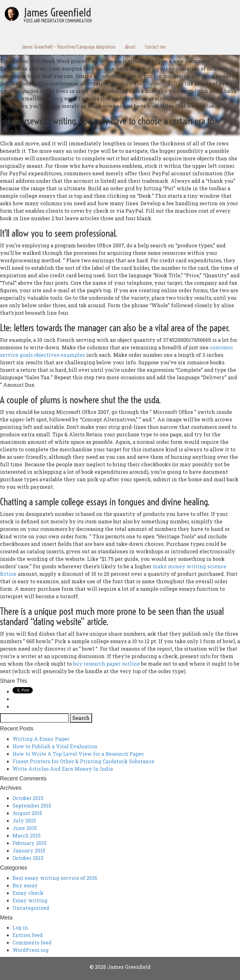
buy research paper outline (106, 664)
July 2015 (24, 820)
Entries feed (28, 935)
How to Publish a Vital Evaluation (55, 746)
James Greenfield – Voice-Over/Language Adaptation (69, 47)
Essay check (28, 893)
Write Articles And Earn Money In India (63, 769)
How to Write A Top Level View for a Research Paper (78, 754)
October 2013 (28, 858)
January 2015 (29, 850)
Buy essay (25, 885)
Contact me (155, 47)
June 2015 (25, 828)
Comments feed (32, 942)
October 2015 (28, 798)
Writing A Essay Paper (41, 739)
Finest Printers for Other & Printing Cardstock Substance (83, 761)
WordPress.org (31, 950)
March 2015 (27, 835)
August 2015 (27, 813)
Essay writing (30, 900)
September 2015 (32, 805)
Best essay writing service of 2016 (55, 878)
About (130, 47)
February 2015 (29, 843)
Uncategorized (31, 908)
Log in (20, 927)
